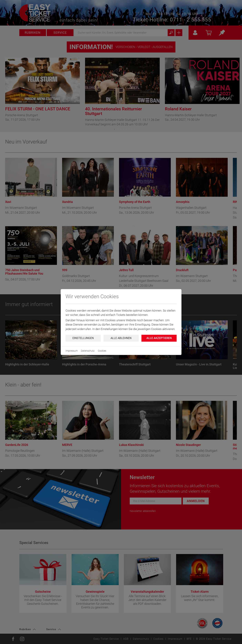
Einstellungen (83, 338)
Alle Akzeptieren (159, 338)
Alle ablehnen (121, 338)
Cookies (102, 351)
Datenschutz (88, 351)
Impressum (72, 351)
